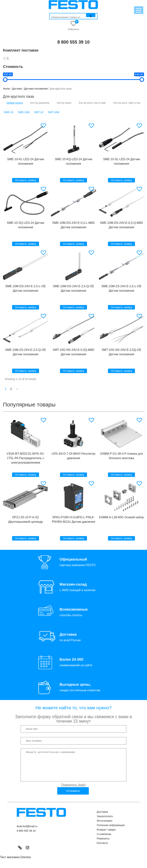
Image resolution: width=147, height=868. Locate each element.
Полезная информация (111, 831)
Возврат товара (106, 835)
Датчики (17, 89)
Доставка (102, 817)
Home (6, 89)
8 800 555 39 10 (74, 42)
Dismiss (26, 863)
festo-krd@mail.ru (27, 832)
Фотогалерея (105, 826)
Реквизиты (103, 844)
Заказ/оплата (105, 822)
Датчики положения (36, 89)
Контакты (102, 849)
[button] (44, 126)
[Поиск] (91, 15)
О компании (104, 840)
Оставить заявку (26, 180)
